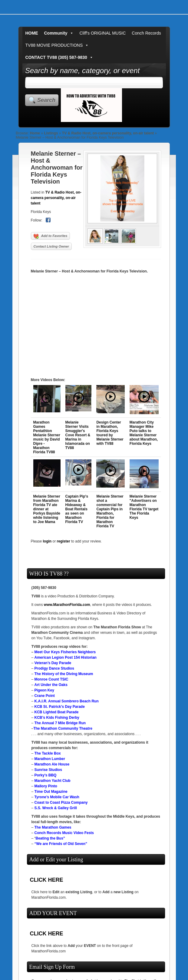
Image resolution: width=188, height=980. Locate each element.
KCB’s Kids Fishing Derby (57, 718)
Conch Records (146, 33)
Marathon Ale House (52, 764)
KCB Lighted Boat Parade (57, 712)
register (64, 541)
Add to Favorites (51, 236)
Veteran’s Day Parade (53, 663)
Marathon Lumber (50, 759)
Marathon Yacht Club (53, 781)
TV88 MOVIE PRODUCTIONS (57, 45)
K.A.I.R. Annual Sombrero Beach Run (67, 701)
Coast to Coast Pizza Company (61, 803)
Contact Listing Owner (51, 246)
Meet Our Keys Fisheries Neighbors (65, 652)
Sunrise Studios (48, 770)
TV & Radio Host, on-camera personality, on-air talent (108, 133)
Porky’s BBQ (46, 775)
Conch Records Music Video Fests (64, 833)
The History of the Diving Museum (64, 674)
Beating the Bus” (50, 838)
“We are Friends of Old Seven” (61, 844)
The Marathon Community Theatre (63, 728)
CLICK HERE (47, 880)
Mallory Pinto (46, 786)
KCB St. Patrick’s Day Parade (60, 707)
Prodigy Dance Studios (54, 668)
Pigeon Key (44, 690)
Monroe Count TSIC (51, 679)
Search (46, 100)
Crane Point (45, 696)
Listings (51, 133)
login (47, 541)
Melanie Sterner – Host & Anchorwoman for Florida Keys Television (57, 167)
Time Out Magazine (51, 792)
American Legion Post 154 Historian (66, 657)
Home (35, 133)
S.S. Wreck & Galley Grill (56, 808)
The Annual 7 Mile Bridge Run (60, 723)
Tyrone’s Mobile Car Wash (57, 797)
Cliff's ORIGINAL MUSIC (103, 33)
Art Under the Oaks (51, 685)
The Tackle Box (48, 753)
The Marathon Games (53, 827)
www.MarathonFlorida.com (67, 605)
